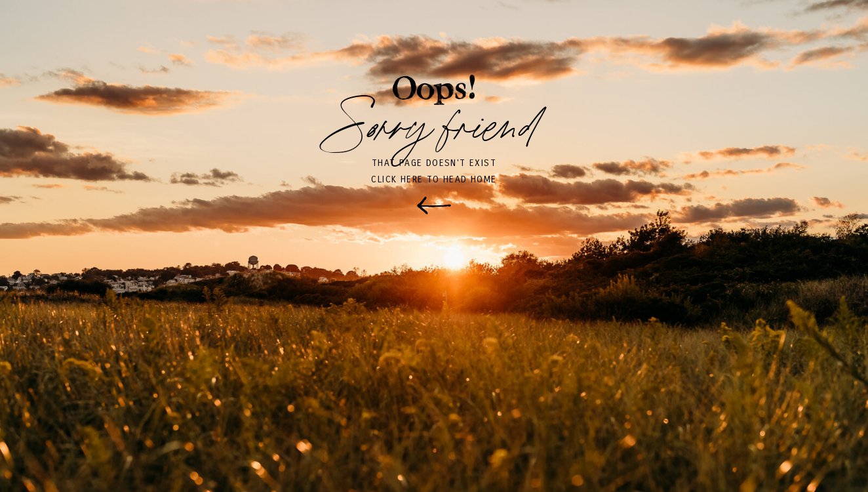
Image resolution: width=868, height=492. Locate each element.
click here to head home (434, 179)
